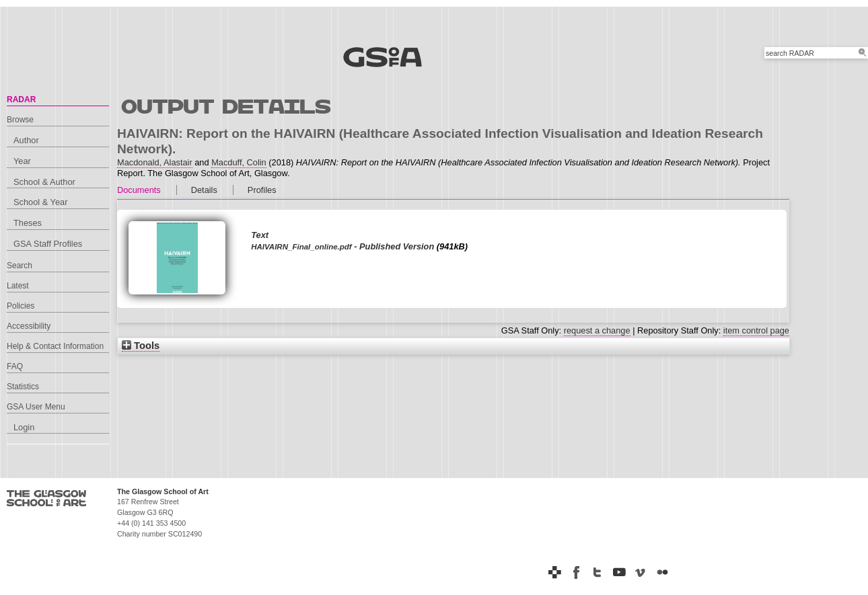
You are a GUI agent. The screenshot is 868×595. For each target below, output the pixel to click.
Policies (21, 306)
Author (26, 140)
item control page (756, 330)
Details (204, 190)
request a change (597, 330)
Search (20, 266)
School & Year (40, 202)
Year (22, 161)
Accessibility (29, 326)
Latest (18, 286)
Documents (139, 190)
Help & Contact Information (55, 346)
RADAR (21, 100)
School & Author (44, 182)
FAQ (15, 366)
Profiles (262, 190)
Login (24, 427)
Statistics (23, 387)
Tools (141, 346)
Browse (20, 120)
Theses (28, 223)
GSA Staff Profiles (48, 244)
